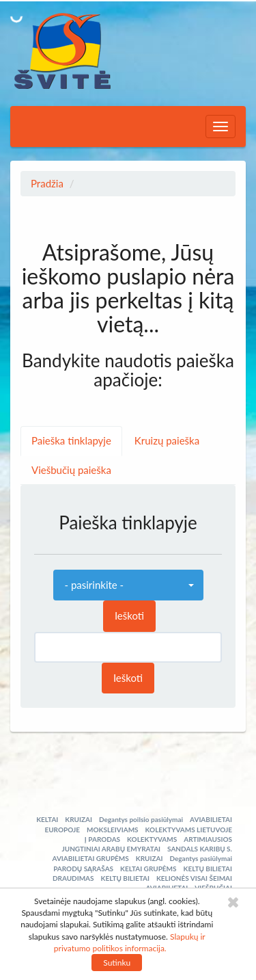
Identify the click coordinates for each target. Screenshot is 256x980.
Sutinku (117, 963)
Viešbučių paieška (71, 470)
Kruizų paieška (167, 440)
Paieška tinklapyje (71, 440)
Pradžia (47, 183)
